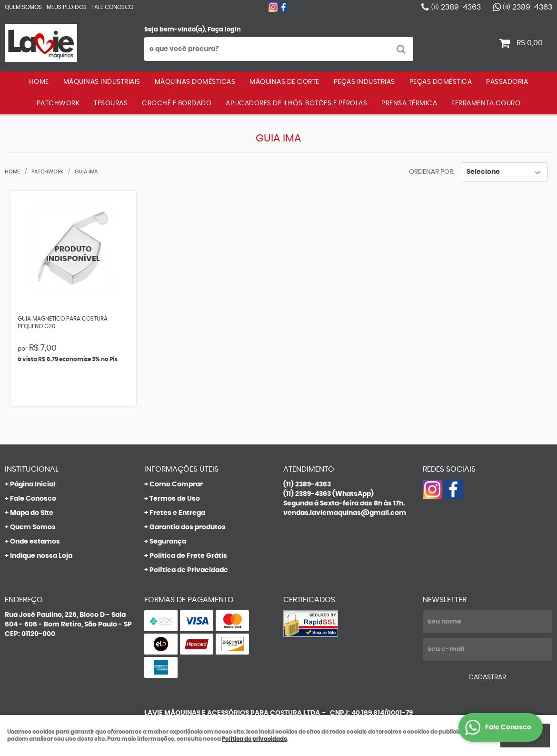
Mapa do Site (32, 513)
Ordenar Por (431, 172)
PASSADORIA (507, 82)
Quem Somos (23, 7)
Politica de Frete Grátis (188, 556)
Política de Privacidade (189, 570)
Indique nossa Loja (41, 556)
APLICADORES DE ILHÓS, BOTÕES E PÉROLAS (296, 103)
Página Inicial (33, 484)
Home (39, 82)
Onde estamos (35, 542)
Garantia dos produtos (188, 527)
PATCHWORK (58, 103)
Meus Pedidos (67, 7)
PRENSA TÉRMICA (409, 103)
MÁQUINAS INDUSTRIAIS (102, 82)
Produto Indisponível (74, 254)
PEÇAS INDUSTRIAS (364, 82)
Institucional (32, 469)
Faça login (224, 30)
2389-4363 (456, 7)
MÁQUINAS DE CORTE (284, 82)
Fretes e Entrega (177, 513)
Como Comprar (176, 484)
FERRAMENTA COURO (486, 103)
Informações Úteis (181, 469)
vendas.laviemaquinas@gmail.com (345, 513)
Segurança (168, 542)
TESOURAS (111, 103)
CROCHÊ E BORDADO (177, 103)
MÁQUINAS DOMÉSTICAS (195, 82)
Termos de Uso (175, 499)
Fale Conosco (112, 7)
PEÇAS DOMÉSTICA (441, 82)
